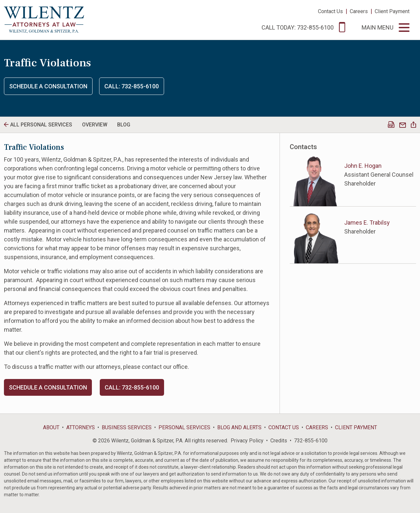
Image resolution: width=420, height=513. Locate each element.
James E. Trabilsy (367, 223)
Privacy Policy (247, 441)
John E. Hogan (363, 166)
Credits (279, 441)
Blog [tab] (124, 125)
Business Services (127, 427)
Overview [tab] (95, 125)
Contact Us (330, 11)
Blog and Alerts (239, 427)
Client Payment (392, 11)
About (51, 427)
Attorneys (81, 427)
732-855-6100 (311, 441)
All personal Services (41, 125)
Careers (359, 11)
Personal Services (184, 427)
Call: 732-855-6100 (132, 86)
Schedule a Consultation (48, 86)
